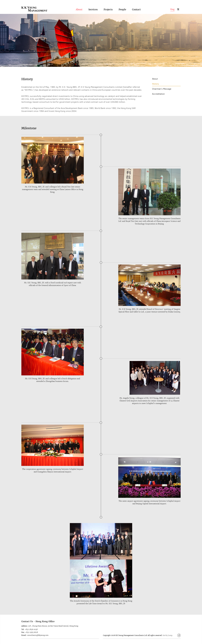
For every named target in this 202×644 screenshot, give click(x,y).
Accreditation (158, 94)
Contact (136, 10)
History (155, 84)
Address (24, 626)
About (79, 10)
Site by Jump (167, 635)
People (122, 10)
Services (93, 10)
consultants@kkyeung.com (38, 635)
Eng (172, 9)
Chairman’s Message (162, 89)
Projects (108, 10)
